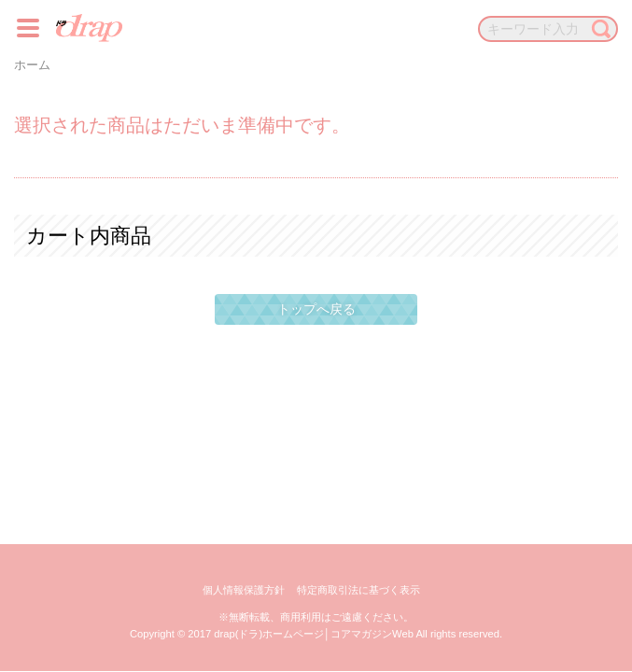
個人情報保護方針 (244, 590)
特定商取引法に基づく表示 (358, 590)
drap (89, 28)
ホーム (32, 65)
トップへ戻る (316, 309)
